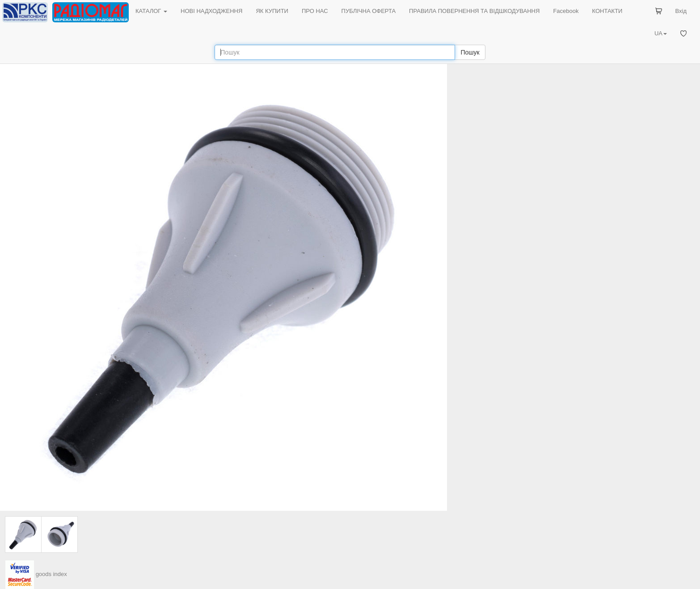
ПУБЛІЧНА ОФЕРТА (369, 11)
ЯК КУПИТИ (272, 11)
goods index (51, 574)
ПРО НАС (315, 11)
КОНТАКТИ (607, 11)
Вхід (681, 11)
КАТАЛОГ (151, 11)
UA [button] (661, 33)
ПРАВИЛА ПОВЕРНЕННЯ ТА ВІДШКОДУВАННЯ (474, 11)
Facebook (566, 11)
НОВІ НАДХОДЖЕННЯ (211, 11)
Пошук (470, 52)
